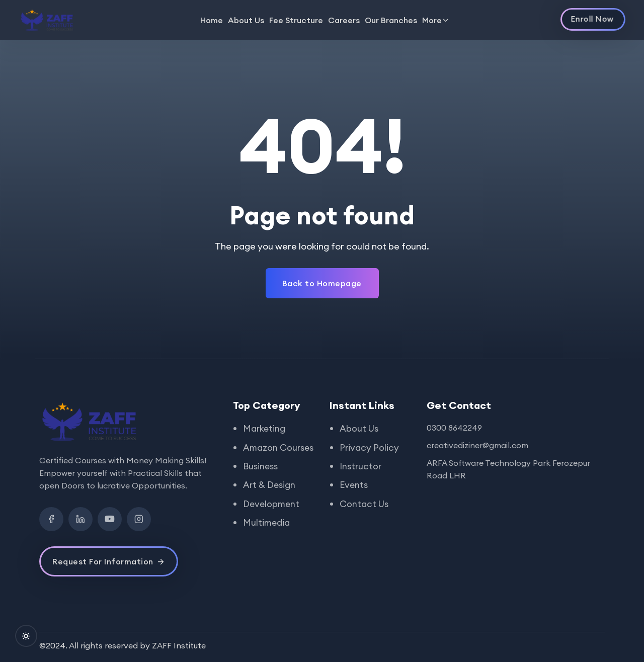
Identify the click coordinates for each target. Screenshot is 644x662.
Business (261, 479)
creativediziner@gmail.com (477, 445)
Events (354, 484)
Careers (344, 20)
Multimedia (267, 535)
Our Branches (391, 20)
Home (212, 20)
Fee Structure (296, 20)
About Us (246, 20)
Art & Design (270, 498)
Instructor (361, 466)
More (432, 20)
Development (272, 516)
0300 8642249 (454, 428)
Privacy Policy (370, 447)
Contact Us (365, 503)
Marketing (265, 428)
